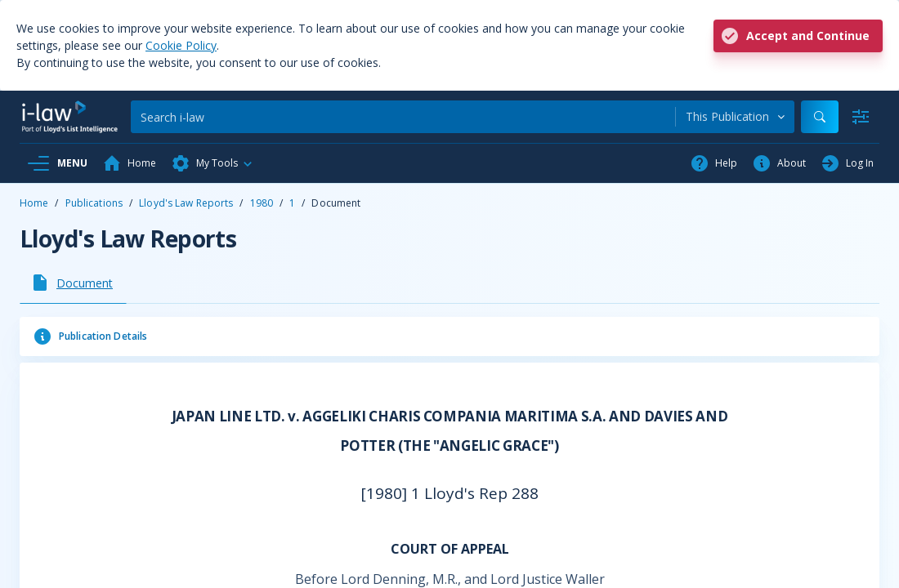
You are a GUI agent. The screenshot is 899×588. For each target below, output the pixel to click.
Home (34, 203)
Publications (94, 203)
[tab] (73, 283)
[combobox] (735, 117)
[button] (212, 163)
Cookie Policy (181, 45)
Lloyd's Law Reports (186, 203)
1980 (262, 203)
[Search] (403, 117)
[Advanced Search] (861, 117)
